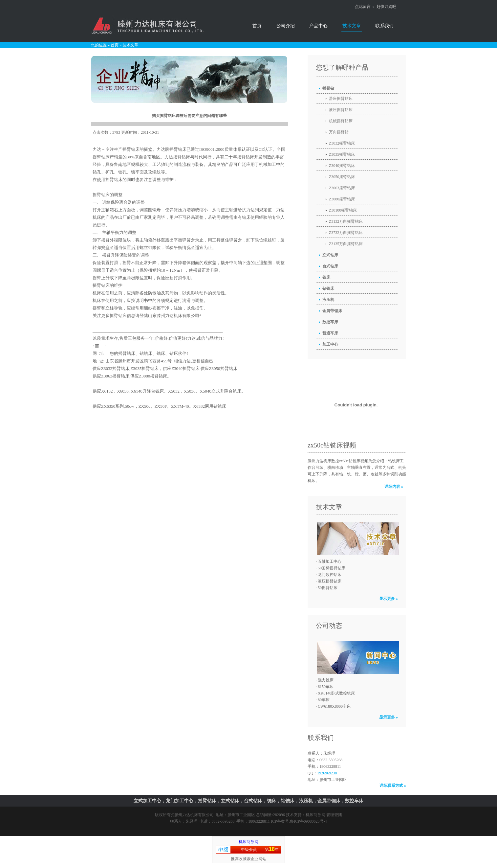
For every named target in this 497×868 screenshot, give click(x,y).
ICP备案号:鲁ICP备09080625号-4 (299, 821)
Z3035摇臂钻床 (342, 154)
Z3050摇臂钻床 (342, 177)
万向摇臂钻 (339, 132)
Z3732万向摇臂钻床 (346, 233)
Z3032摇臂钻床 (342, 143)
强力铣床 (326, 680)
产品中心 (318, 26)
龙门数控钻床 (330, 575)
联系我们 (384, 26)
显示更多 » (389, 599)
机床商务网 (315, 815)
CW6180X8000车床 (334, 706)
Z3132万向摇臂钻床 (346, 221)
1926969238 (327, 773)
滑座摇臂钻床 (341, 99)
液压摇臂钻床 (341, 110)
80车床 (324, 700)
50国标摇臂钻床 (332, 568)
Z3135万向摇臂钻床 (346, 244)
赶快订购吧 (386, 7)
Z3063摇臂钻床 (342, 188)
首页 (257, 26)
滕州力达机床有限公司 (194, 815)
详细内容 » (394, 487)
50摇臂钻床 (328, 588)
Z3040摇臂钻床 (342, 166)
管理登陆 (334, 815)
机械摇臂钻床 (341, 121)
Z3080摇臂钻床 (342, 199)
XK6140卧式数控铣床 (336, 693)
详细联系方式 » (393, 786)
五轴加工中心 (330, 561)
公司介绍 (286, 26)
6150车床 (326, 687)
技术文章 (352, 26)
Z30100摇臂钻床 (343, 210)
